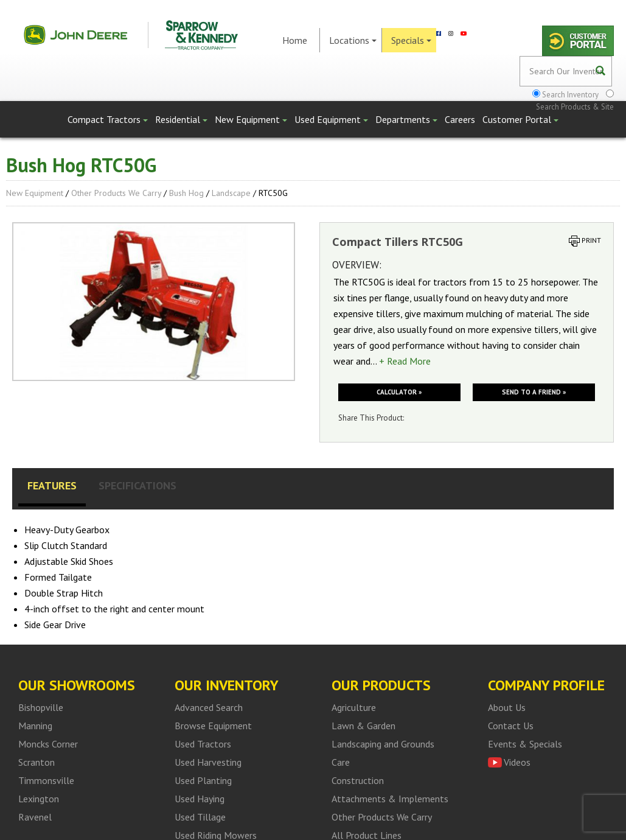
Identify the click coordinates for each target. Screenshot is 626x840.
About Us (507, 707)
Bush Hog (186, 193)
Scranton (37, 762)
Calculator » (399, 392)
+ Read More (405, 361)
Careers (460, 119)
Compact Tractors (108, 119)
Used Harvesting (208, 762)
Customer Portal (520, 119)
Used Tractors (203, 744)
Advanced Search (209, 707)
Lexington (39, 799)
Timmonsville (46, 780)
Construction (358, 780)
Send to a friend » (534, 392)
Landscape (231, 193)
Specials (411, 40)
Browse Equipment (213, 726)
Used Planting (203, 780)
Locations (353, 40)
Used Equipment (331, 119)
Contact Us (511, 726)
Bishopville (41, 707)
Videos (517, 762)
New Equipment (251, 119)
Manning (35, 726)
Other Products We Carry (116, 193)
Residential (181, 119)
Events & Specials (525, 744)
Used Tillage (200, 817)
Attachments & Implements (390, 799)
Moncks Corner (48, 744)
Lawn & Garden (363, 726)
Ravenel (35, 817)
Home (295, 40)
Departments (406, 119)
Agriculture (354, 707)
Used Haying (200, 799)
